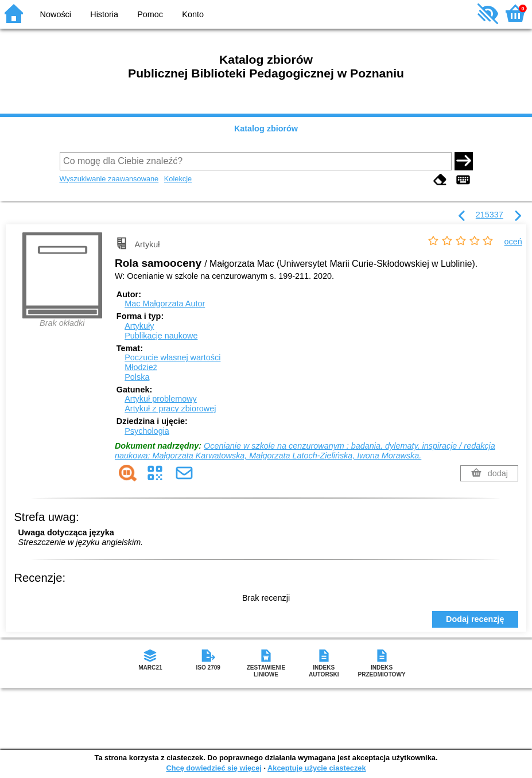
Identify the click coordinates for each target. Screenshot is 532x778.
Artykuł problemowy (161, 399)
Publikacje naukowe (161, 336)
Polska (137, 377)
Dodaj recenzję (475, 619)
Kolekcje (178, 179)
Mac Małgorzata (165, 304)
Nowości (56, 14)
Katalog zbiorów (266, 129)
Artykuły (139, 326)
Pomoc (150, 14)
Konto (193, 14)
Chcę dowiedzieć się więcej (213, 768)
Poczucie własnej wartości (172, 357)
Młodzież (141, 367)
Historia (104, 14)
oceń (513, 242)
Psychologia (147, 431)
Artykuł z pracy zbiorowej (170, 409)
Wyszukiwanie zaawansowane (109, 179)
